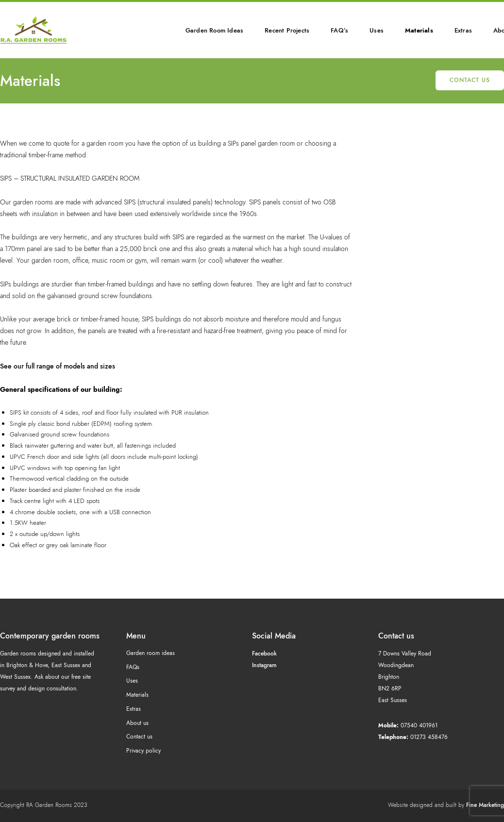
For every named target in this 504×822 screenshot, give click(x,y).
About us (137, 723)
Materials (419, 30)
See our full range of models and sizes (58, 366)
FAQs (133, 667)
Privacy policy (143, 751)
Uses (377, 30)
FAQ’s (339, 30)
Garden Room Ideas (214, 30)
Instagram (264, 665)
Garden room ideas (151, 653)
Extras (463, 30)
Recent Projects (287, 30)
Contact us (470, 80)
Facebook (264, 654)
